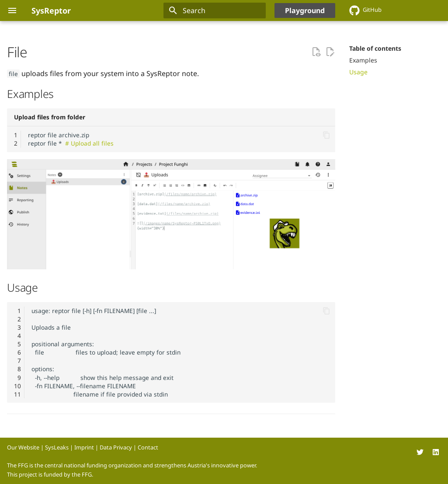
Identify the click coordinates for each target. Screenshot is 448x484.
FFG (87, 474)
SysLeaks (57, 447)
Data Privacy (116, 447)
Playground (305, 10)
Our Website (23, 447)
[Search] (215, 10)
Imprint (84, 447)
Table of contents (375, 49)
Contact (148, 447)
